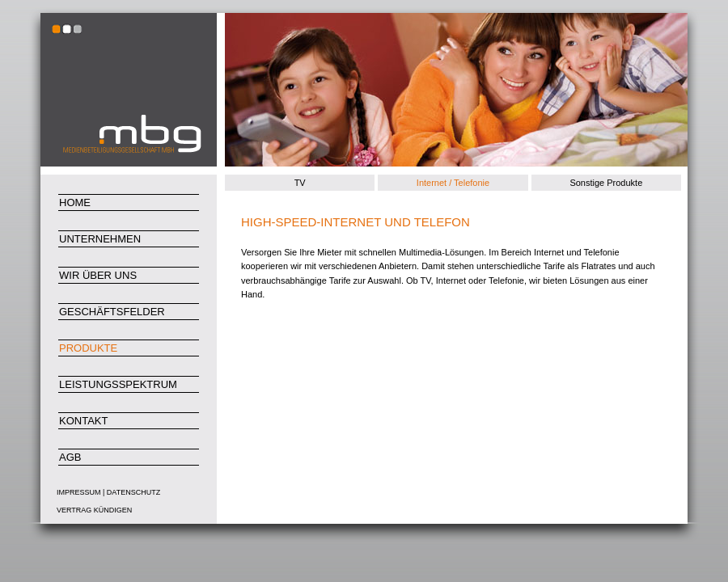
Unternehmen (100, 239)
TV (300, 183)
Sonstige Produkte (606, 183)
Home (75, 202)
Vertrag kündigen (94, 510)
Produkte (88, 348)
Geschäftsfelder (112, 312)
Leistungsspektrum (118, 384)
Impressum (79, 492)
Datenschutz (133, 492)
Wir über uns (98, 275)
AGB (70, 457)
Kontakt (83, 421)
